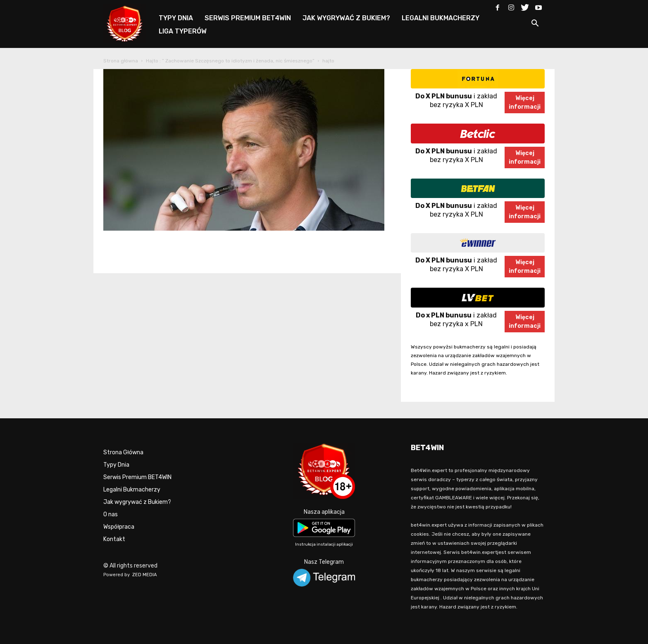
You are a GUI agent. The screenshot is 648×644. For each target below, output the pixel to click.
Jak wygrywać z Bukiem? (137, 502)
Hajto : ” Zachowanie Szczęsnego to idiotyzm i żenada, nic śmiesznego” (230, 61)
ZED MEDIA (145, 575)
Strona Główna (123, 452)
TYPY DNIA (176, 18)
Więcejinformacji (525, 103)
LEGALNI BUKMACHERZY (441, 18)
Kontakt (114, 539)
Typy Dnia (116, 465)
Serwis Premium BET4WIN (137, 477)
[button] (535, 25)
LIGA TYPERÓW (183, 31)
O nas (111, 514)
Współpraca (119, 527)
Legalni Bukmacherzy (132, 490)
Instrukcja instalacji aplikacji (324, 544)
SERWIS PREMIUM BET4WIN (248, 18)
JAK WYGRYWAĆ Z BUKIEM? (346, 18)
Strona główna (121, 61)
